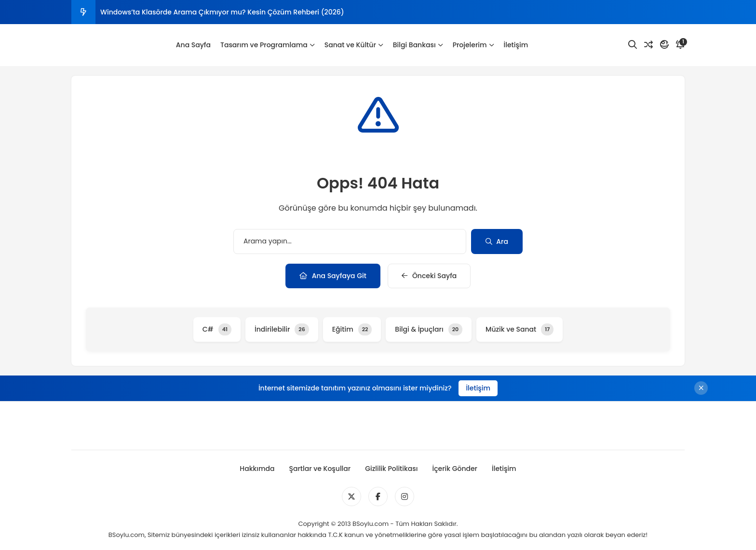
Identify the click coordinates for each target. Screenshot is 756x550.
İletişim (516, 45)
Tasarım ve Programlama (268, 45)
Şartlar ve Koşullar (320, 469)
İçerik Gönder (455, 469)
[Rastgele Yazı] (648, 45)
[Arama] (633, 45)
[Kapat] (701, 388)
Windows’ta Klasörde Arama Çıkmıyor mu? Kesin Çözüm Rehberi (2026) (222, 12)
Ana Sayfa (193, 45)
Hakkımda (257, 469)
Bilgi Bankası (418, 45)
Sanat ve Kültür (354, 45)
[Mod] (664, 45)
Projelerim (473, 45)
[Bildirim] (680, 45)
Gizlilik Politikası (391, 469)
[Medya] (351, 496)
